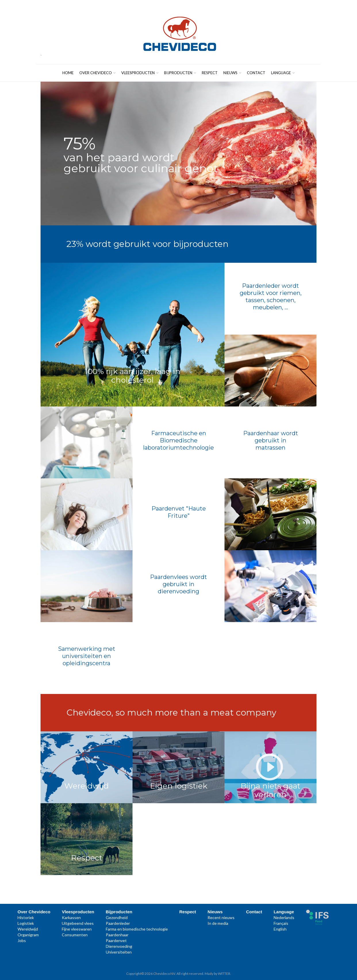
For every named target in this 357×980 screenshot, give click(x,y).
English (280, 929)
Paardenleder (118, 923)
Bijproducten (180, 73)
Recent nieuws (221, 917)
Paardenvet (116, 940)
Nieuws (232, 73)
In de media (218, 923)
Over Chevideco (97, 73)
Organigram (28, 935)
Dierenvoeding (119, 946)
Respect (210, 73)
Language (283, 73)
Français (281, 923)
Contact (256, 73)
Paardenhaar (117, 935)
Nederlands (284, 917)
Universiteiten (119, 952)
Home (68, 73)
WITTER (224, 974)
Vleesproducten (140, 73)
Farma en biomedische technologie (137, 929)
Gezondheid (117, 917)
